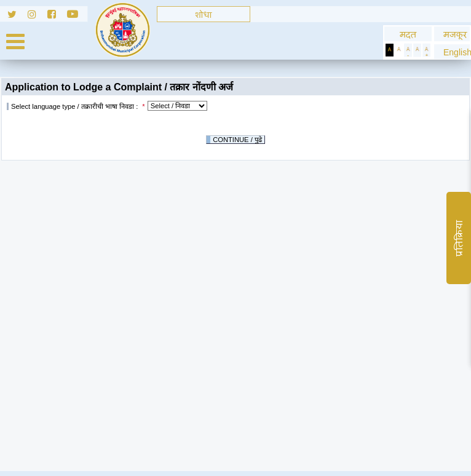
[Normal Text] (417, 50)
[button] (452, 52)
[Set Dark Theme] (390, 50)
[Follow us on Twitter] (14, 16)
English (452, 52)
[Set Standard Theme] (399, 50)
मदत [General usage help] (408, 34)
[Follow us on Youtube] (77, 16)
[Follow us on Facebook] (57, 16)
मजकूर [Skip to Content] (452, 34)
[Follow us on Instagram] (38, 16)
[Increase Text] (426, 50)
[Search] (204, 14)
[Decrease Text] (408, 50)
